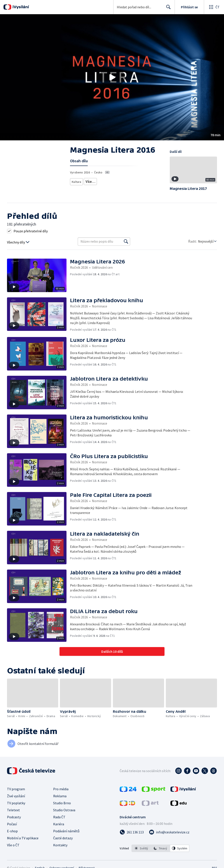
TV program (16, 789)
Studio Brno (62, 803)
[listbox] (160, 848)
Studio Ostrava (64, 810)
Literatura (115, 181)
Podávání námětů (66, 831)
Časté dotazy (63, 838)
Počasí (12, 824)
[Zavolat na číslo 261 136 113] (132, 832)
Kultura (77, 181)
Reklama (60, 796)
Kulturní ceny (95, 181)
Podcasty (14, 817)
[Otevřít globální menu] (214, 7)
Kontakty (60, 845)
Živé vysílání (16, 796)
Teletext (13, 810)
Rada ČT (59, 817)
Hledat (167, 9)
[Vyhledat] (126, 242)
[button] (112, 77)
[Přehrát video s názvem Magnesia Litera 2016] (112, 77)
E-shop (12, 831)
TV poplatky (16, 803)
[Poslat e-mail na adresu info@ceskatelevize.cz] (169, 832)
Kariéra (59, 824)
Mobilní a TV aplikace (23, 838)
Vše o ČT (13, 845)
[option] (141, 848)
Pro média (61, 789)
